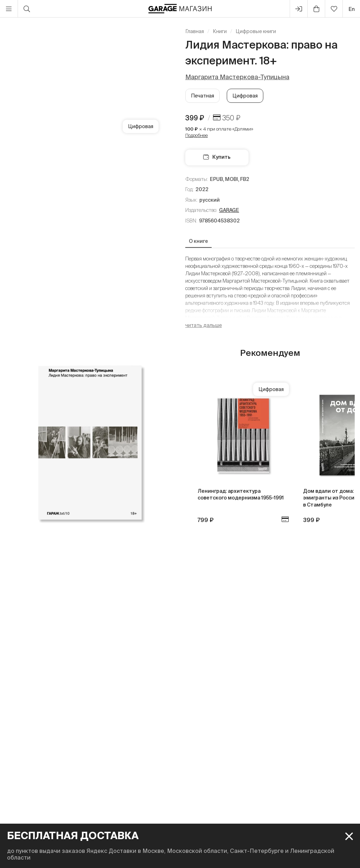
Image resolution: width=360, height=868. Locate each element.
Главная (195, 31)
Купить (217, 157)
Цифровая (245, 96)
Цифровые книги (256, 31)
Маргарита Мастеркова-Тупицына (237, 77)
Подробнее (197, 135)
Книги (220, 31)
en (352, 9)
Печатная (202, 96)
